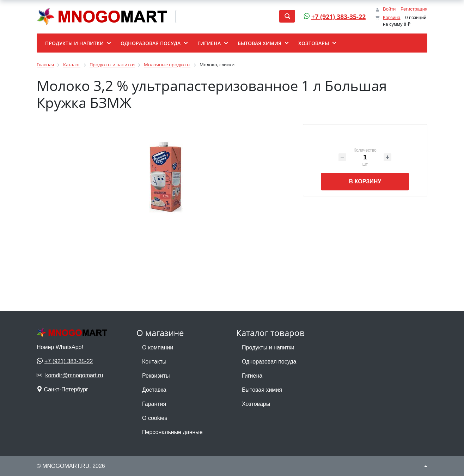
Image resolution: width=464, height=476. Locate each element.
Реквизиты (156, 376)
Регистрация (414, 9)
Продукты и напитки (268, 347)
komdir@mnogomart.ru (74, 375)
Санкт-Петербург (66, 389)
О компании (158, 347)
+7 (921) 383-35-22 (334, 17)
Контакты (154, 362)
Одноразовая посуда (269, 362)
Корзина (392, 17)
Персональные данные (172, 432)
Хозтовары (256, 404)
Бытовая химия (262, 390)
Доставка (154, 390)
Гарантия (154, 404)
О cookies (155, 418)
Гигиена (252, 376)
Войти (389, 9)
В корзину (365, 181)
